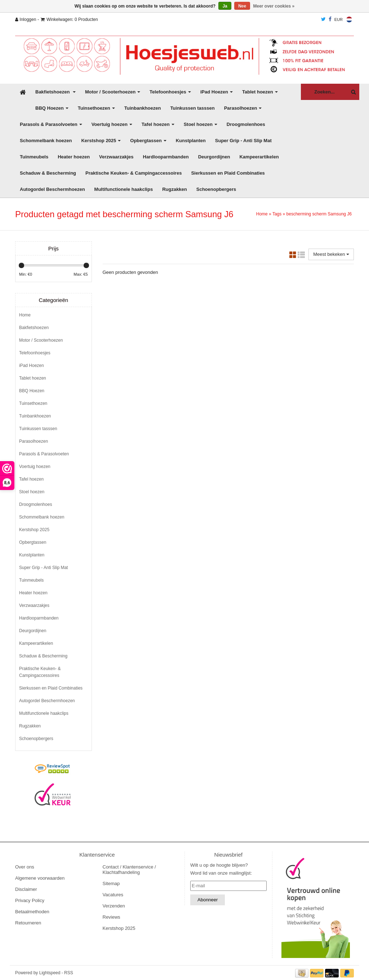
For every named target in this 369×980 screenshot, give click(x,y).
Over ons (25, 867)
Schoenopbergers (216, 189)
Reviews (112, 917)
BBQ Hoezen (52, 108)
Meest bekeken (331, 254)
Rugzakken (175, 189)
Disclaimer (26, 889)
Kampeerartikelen (259, 157)
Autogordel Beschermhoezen (52, 189)
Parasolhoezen (243, 108)
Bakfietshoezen (55, 92)
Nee (242, 6)
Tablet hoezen (260, 92)
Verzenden (114, 906)
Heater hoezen (74, 157)
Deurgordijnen (214, 157)
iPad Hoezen (217, 92)
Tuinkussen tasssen (192, 108)
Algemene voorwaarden (40, 878)
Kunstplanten (191, 141)
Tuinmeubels (34, 157)
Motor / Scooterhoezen (113, 92)
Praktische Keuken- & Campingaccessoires (134, 173)
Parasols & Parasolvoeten (51, 124)
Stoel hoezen (201, 124)
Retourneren (28, 923)
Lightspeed (50, 973)
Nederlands (349, 19)
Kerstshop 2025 (101, 141)
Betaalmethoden (32, 912)
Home (262, 214)
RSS (69, 973)
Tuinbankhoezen (143, 108)
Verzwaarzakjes (116, 157)
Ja (225, 6)
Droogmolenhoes (246, 124)
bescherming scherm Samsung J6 (319, 214)
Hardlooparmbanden (166, 157)
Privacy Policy (30, 900)
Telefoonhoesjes (170, 92)
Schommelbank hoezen (46, 141)
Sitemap (111, 883)
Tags (277, 214)
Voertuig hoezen (112, 124)
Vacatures (113, 895)
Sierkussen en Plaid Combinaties (228, 173)
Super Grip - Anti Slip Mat (243, 141)
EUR (339, 19)
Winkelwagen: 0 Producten (69, 19)
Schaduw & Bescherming (48, 173)
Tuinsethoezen (96, 108)
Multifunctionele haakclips (124, 189)
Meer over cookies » (274, 6)
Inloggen (26, 19)
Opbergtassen (148, 141)
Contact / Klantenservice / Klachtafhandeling (129, 870)
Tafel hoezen (158, 124)
